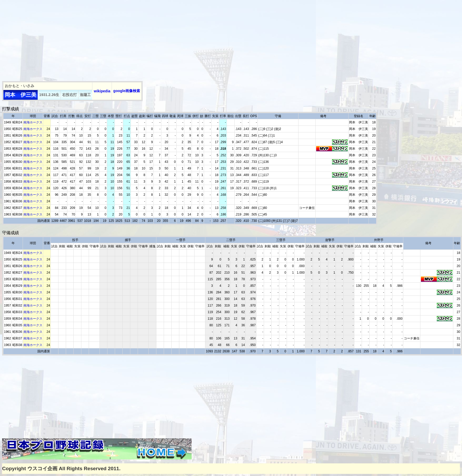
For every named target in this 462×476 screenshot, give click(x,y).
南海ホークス (33, 122)
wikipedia (102, 91)
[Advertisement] (88, 39)
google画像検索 (127, 91)
